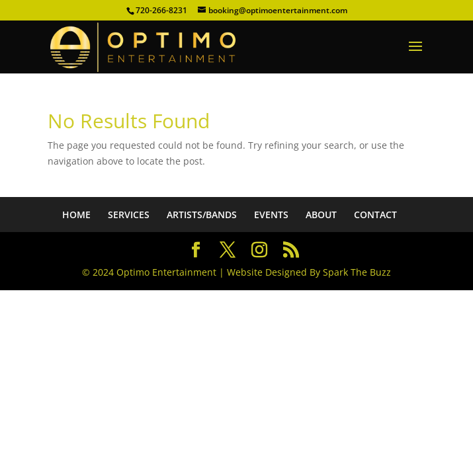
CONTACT (375, 215)
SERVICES (129, 215)
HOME (76, 215)
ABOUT (321, 215)
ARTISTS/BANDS (202, 215)
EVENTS (271, 215)
